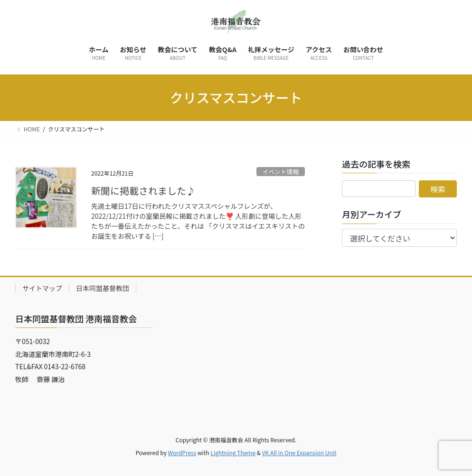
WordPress (182, 453)
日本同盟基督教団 (103, 288)
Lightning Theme (233, 453)
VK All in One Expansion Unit (299, 453)
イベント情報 (280, 172)
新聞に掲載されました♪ (143, 191)
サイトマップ (42, 288)
